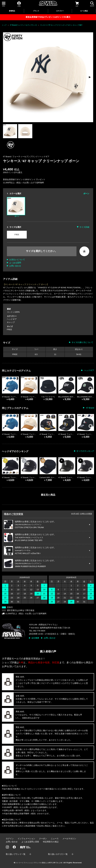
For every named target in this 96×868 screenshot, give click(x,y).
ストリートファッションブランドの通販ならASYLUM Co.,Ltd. (39, 863)
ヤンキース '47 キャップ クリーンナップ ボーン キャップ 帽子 (61, 25)
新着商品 (12, 11)
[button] (90, 77)
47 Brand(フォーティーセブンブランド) (23, 25)
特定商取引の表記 (51, 842)
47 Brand (90, 408)
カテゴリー (60, 11)
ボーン (16, 207)
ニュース (55, 839)
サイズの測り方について (82, 342)
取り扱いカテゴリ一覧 (58, 854)
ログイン (10, 839)
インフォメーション (26, 839)
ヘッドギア (44, 157)
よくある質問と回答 (30, 842)
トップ (4, 25)
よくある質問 (15, 263)
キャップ (11, 322)
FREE (17, 235)
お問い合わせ (15, 266)
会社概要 (35, 638)
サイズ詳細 (84, 227)
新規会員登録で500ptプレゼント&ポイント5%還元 (48, 17)
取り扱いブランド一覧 (16, 854)
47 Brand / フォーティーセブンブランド (21, 157)
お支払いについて (17, 260)
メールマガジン (69, 839)
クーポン (43, 839)
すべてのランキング (85, 451)
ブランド (36, 11)
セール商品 (84, 11)
